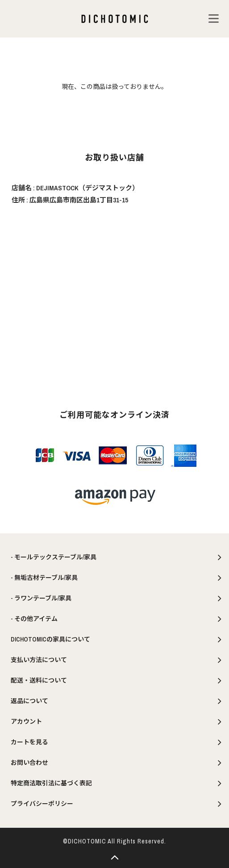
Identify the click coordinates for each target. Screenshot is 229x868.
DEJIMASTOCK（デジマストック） (87, 188)
